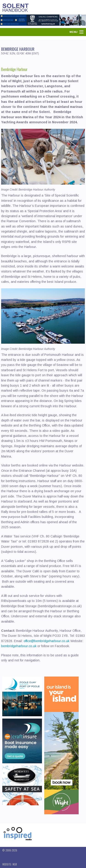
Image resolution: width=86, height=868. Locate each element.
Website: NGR (10, 864)
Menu (74, 32)
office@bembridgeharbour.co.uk (47, 641)
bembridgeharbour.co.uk (19, 646)
